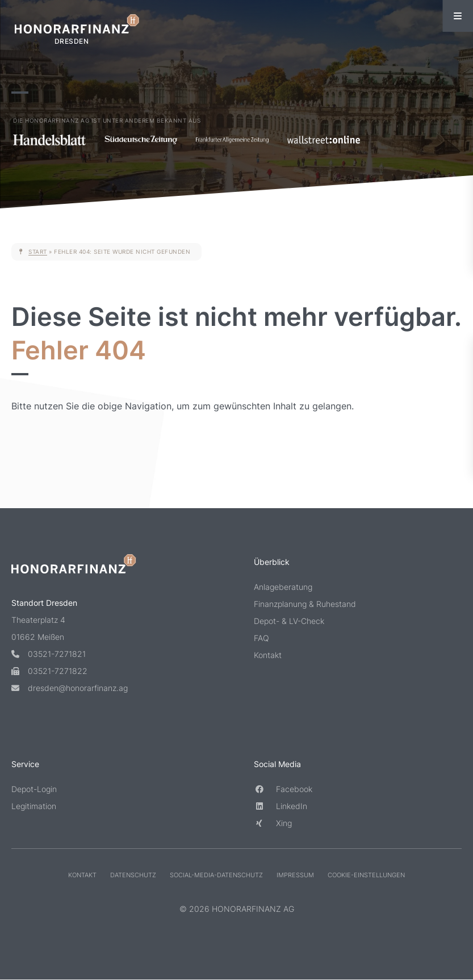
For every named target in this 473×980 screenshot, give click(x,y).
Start (38, 252)
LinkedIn (281, 805)
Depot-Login (34, 788)
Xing (273, 822)
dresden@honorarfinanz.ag (70, 687)
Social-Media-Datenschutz (216, 874)
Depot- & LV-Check (289, 621)
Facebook (283, 788)
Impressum (295, 874)
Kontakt (268, 655)
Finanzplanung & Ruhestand (305, 604)
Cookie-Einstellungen (366, 874)
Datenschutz (133, 874)
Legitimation (34, 805)
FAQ (261, 638)
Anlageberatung (283, 587)
